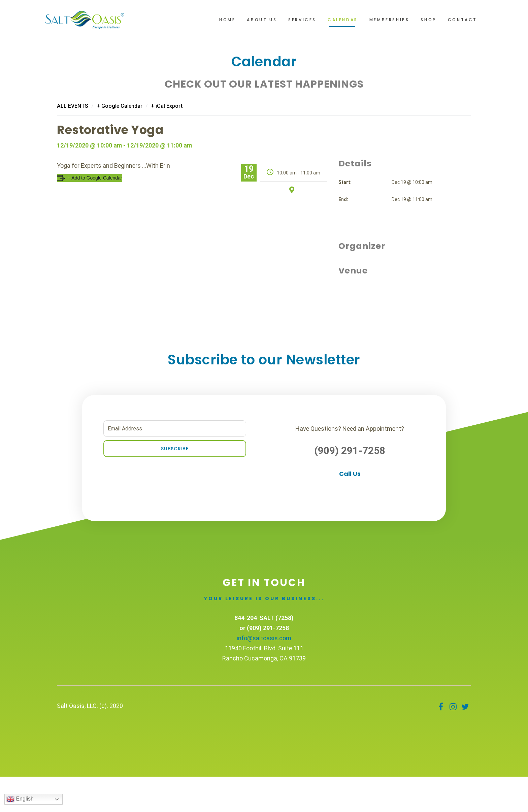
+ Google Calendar (120, 106)
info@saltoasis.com (264, 638)
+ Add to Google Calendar (95, 178)
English (20, 799)
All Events (73, 106)
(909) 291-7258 (350, 450)
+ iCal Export (167, 106)
